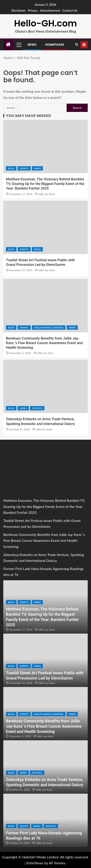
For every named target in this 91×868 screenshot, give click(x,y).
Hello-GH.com (45, 23)
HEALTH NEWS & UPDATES (49, 328)
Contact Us (70, 10)
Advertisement (50, 10)
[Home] (8, 44)
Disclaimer (19, 10)
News (32, 45)
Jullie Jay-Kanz (47, 194)
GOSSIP (24, 826)
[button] (19, 45)
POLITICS (37, 408)
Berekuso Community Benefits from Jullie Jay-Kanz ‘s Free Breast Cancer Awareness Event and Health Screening (44, 343)
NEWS (37, 168)
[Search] (77, 45)
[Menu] (19, 45)
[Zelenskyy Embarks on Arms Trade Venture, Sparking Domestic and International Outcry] (45, 386)
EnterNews (35, 863)
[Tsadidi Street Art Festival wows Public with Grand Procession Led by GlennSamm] (45, 227)
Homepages (55, 45)
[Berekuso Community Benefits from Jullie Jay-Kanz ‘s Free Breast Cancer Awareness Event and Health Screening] (45, 306)
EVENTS (24, 168)
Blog (11, 168)
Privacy (33, 10)
